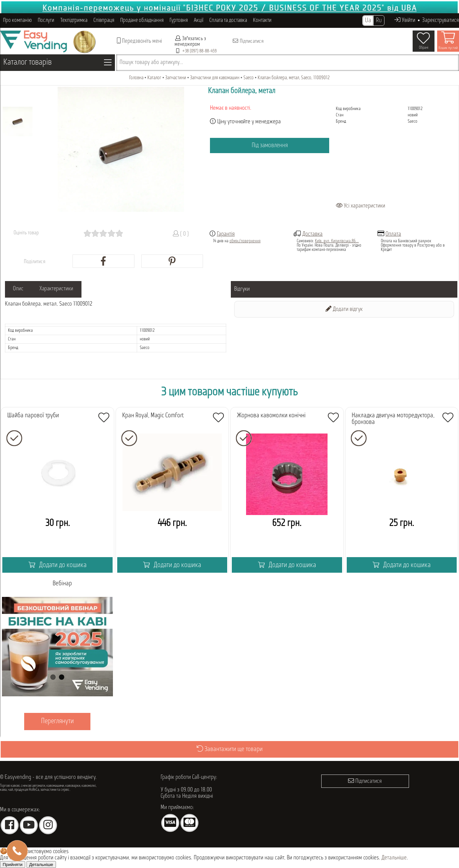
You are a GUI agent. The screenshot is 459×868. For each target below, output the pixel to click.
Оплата (393, 234)
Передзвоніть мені (139, 41)
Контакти (262, 20)
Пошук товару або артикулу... (151, 62)
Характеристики (63, 289)
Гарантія (226, 234)
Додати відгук (344, 309)
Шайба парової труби (33, 416)
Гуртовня (179, 20)
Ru (379, 21)
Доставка (312, 234)
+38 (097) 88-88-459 (199, 51)
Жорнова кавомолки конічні (271, 416)
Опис (20, 289)
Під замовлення (270, 145)
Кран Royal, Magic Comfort (153, 416)
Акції (199, 20)
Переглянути (57, 721)
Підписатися (248, 41)
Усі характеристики (360, 206)
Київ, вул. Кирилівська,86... (337, 241)
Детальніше (394, 858)
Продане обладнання (142, 20)
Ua (368, 21)
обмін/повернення (245, 241)
